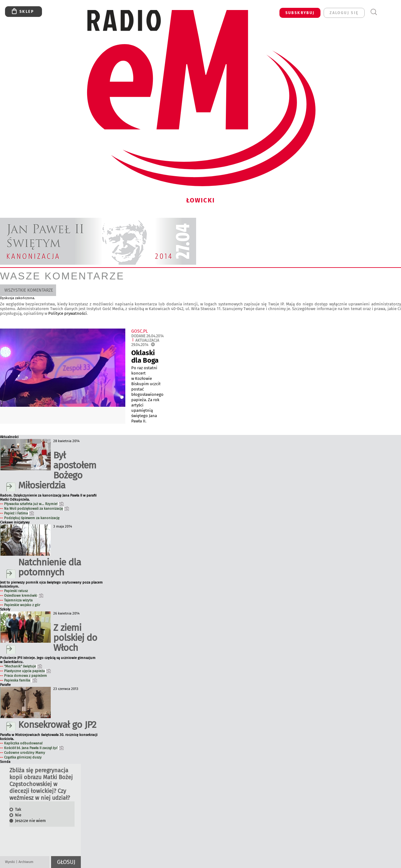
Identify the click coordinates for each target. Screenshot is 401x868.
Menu (385, 12)
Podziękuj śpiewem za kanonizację (32, 518)
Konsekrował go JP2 (57, 725)
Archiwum (26, 862)
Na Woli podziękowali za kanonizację (36, 509)
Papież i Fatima (19, 513)
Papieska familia (21, 680)
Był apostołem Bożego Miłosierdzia (57, 470)
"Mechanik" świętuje (23, 666)
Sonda (5, 762)
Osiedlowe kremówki (24, 596)
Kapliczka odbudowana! (23, 743)
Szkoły (5, 609)
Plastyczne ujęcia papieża (27, 671)
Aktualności (9, 437)
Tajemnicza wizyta (18, 600)
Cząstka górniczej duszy (23, 757)
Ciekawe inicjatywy (15, 522)
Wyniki (10, 862)
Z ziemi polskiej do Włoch (75, 638)
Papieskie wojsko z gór (22, 605)
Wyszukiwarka (374, 12)
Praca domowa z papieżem (26, 676)
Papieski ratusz (16, 591)
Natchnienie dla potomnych (49, 567)
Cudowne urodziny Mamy (25, 753)
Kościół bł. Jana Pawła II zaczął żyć (34, 748)
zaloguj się (344, 13)
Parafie (5, 685)
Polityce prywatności (68, 313)
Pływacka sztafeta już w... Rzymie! (34, 504)
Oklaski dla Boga (145, 357)
